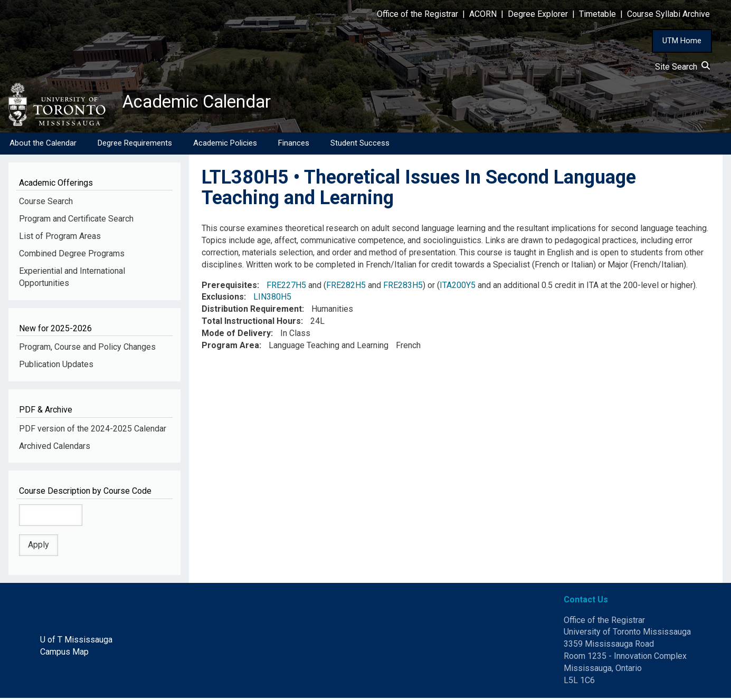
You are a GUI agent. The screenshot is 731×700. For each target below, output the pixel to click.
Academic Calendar (205, 103)
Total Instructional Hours (251, 323)
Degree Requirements (135, 145)
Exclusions (223, 299)
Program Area (230, 347)
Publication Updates (56, 366)
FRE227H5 (286, 287)
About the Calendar (43, 145)
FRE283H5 (403, 287)
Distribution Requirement (252, 311)
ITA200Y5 (458, 287)
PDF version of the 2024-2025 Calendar (93, 430)
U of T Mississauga (76, 642)
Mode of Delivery (236, 335)
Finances (294, 145)
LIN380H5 (272, 299)
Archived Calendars (55, 448)
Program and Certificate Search (76, 221)
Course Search (46, 203)
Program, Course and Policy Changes (87, 349)
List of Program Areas (60, 238)
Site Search (682, 67)
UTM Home (682, 41)
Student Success (360, 145)
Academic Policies (225, 145)
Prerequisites (229, 287)
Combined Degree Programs (72, 256)
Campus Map (64, 654)
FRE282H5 (346, 287)
